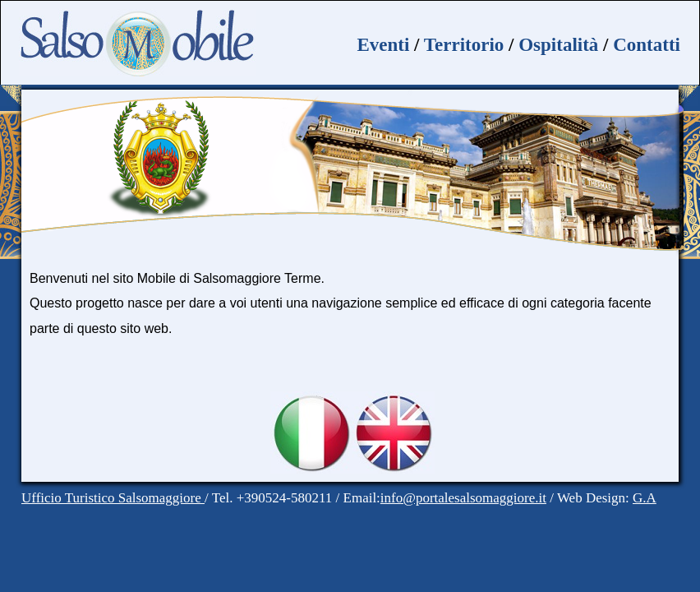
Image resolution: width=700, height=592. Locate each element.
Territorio (464, 45)
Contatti (647, 45)
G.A (645, 498)
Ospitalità (558, 45)
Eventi (383, 45)
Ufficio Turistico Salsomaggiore (113, 498)
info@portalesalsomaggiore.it (463, 498)
